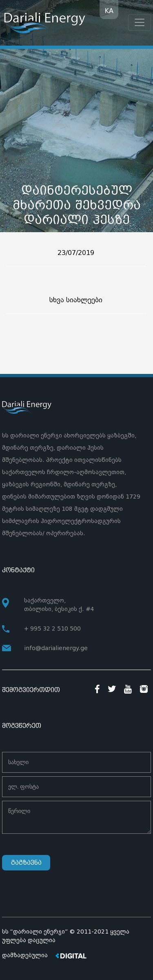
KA (109, 11)
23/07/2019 (76, 253)
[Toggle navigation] (140, 22)
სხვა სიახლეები (76, 300)
